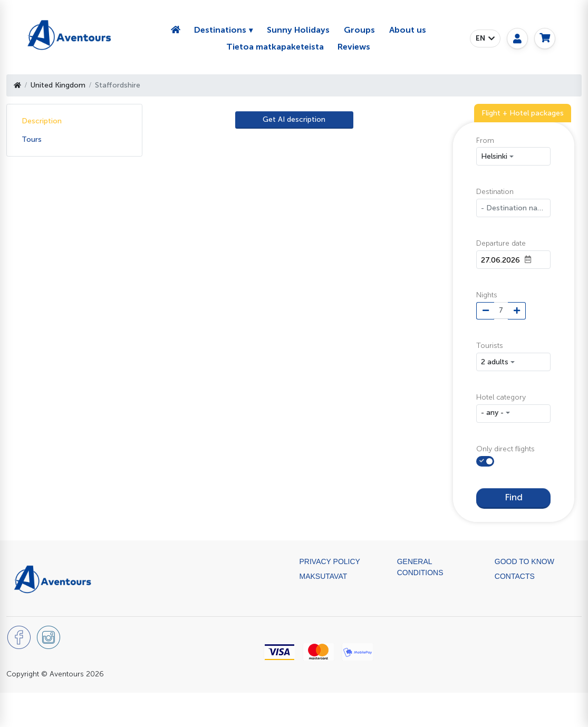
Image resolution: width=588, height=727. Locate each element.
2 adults (495, 362)
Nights (487, 295)
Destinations (220, 30)
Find (514, 497)
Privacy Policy (330, 560)
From (485, 140)
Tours (32, 139)
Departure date (501, 243)
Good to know (524, 560)
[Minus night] (485, 311)
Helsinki (494, 156)
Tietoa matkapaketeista (275, 47)
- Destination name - (516, 208)
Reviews (354, 47)
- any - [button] (492, 413)
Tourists (490, 346)
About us (408, 30)
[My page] (517, 38)
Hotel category (501, 397)
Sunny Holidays (298, 30)
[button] (485, 38)
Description (42, 121)
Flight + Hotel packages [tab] (523, 113)
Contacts (515, 575)
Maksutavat (324, 575)
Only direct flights (505, 449)
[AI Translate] (294, 120)
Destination (495, 192)
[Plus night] (517, 311)
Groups (359, 30)
